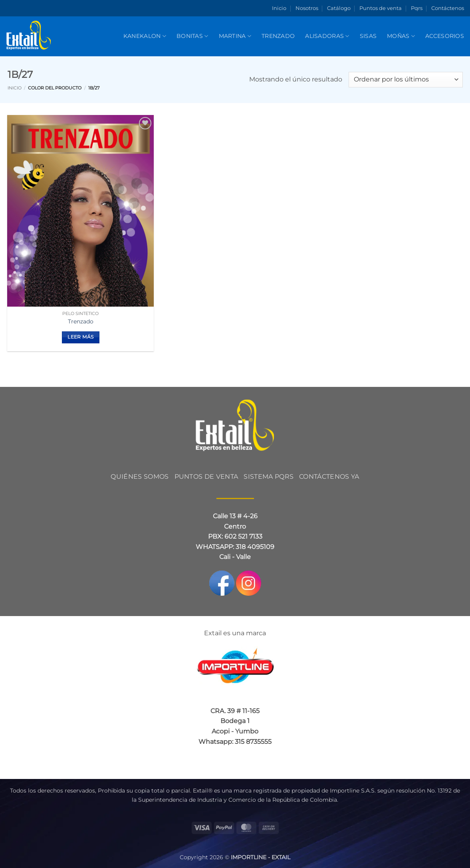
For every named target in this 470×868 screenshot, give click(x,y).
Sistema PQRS (269, 477)
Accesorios (445, 36)
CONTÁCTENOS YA (329, 477)
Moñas (401, 36)
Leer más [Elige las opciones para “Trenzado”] (80, 337)
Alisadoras (327, 36)
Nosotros (307, 8)
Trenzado (278, 36)
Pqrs (417, 8)
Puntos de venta (381, 8)
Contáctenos (448, 8)
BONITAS (192, 36)
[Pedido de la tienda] (406, 80)
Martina (235, 36)
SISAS (368, 36)
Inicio (279, 8)
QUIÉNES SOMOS (140, 477)
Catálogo (339, 8)
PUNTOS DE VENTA (206, 477)
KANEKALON (145, 36)
